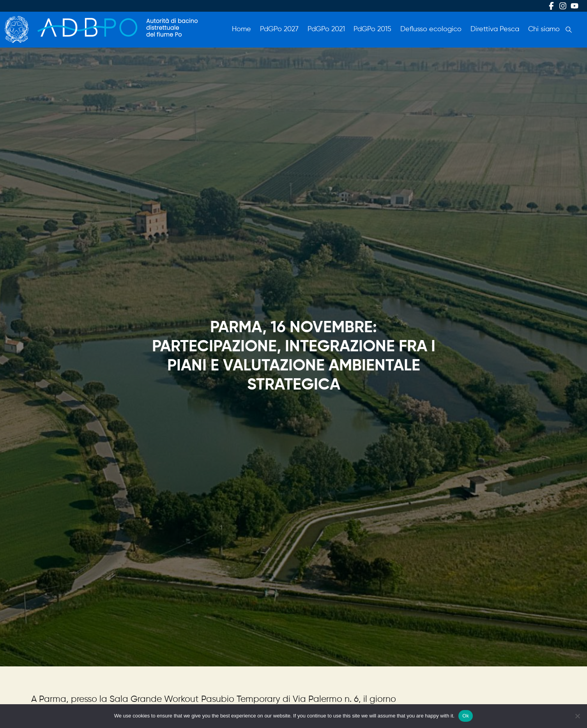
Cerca (569, 30)
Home (241, 29)
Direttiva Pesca (495, 29)
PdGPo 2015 (372, 29)
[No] (577, 716)
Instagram (563, 6)
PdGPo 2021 (326, 29)
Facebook (551, 6)
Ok (466, 716)
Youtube (575, 6)
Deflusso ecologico (431, 29)
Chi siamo (544, 29)
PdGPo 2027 (279, 29)
